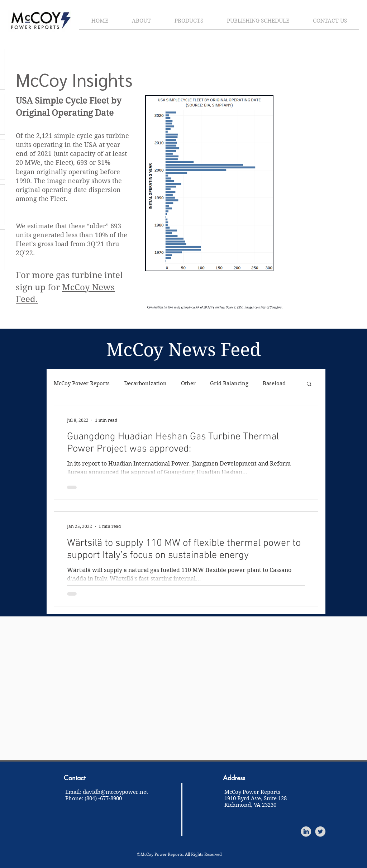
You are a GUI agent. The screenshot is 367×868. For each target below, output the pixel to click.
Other (188, 383)
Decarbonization (145, 383)
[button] (309, 384)
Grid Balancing (229, 383)
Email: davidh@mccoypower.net (107, 792)
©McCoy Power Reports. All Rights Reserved (179, 854)
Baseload (274, 383)
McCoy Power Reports (82, 383)
